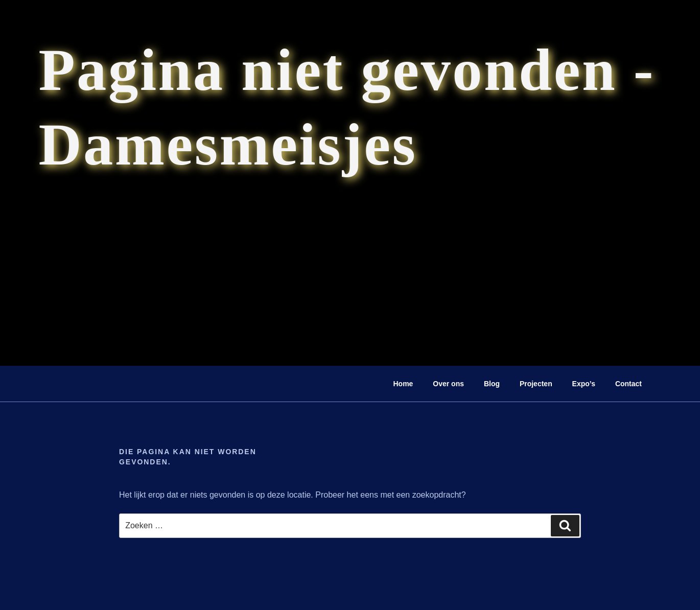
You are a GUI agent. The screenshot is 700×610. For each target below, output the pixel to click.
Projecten (536, 384)
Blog (492, 384)
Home (403, 384)
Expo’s (584, 384)
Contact (628, 384)
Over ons (448, 384)
